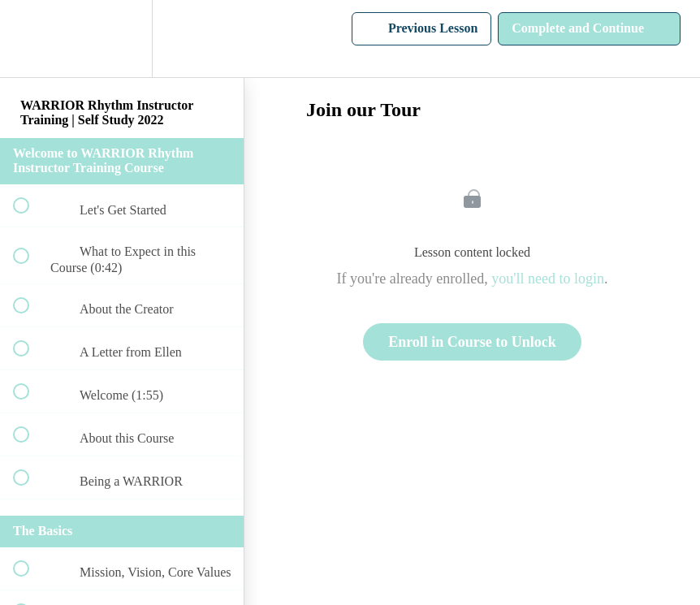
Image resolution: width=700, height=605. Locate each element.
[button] (30, 39)
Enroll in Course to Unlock (472, 342)
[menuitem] (122, 39)
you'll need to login (548, 279)
